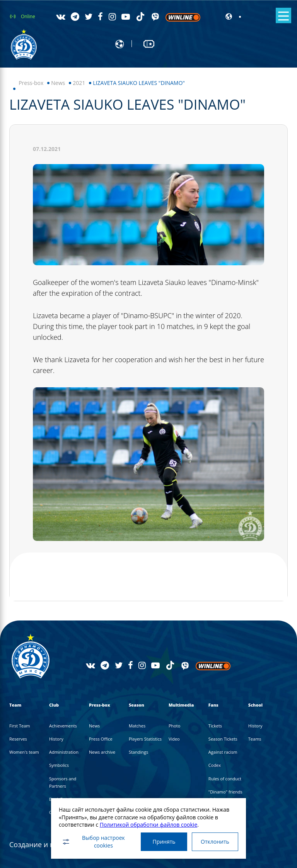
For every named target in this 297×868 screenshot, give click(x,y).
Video (174, 739)
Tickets (215, 726)
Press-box (31, 83)
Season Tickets (223, 739)
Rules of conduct (225, 779)
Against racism (223, 752)
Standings (138, 752)
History (56, 739)
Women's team (24, 752)
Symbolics (59, 765)
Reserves (18, 739)
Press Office (101, 739)
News (58, 83)
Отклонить (215, 842)
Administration (64, 752)
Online (28, 16)
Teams (255, 739)
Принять (164, 842)
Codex (215, 765)
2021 (79, 83)
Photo (175, 726)
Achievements (63, 726)
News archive (102, 752)
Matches (137, 726)
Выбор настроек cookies (93, 842)
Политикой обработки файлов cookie (149, 825)
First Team (20, 726)
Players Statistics (145, 739)
